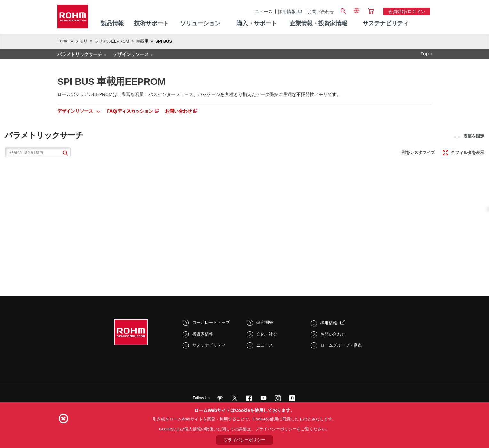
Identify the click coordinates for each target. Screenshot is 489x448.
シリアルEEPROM (112, 41)
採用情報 (287, 12)
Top (425, 54)
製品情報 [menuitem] (112, 23)
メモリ (81, 41)
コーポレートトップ (211, 322)
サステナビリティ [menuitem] (386, 23)
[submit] (64, 154)
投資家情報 (203, 334)
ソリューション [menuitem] (200, 23)
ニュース (264, 12)
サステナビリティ (209, 345)
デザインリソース (131, 54)
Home (63, 41)
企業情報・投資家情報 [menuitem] (318, 23)
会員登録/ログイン (407, 12)
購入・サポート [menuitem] (257, 23)
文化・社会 (267, 334)
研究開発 (265, 322)
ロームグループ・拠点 (341, 345)
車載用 (142, 41)
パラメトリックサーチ (80, 54)
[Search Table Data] (38, 152)
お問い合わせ (321, 12)
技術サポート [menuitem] (151, 23)
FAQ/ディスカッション (133, 111)
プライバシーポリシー (245, 440)
